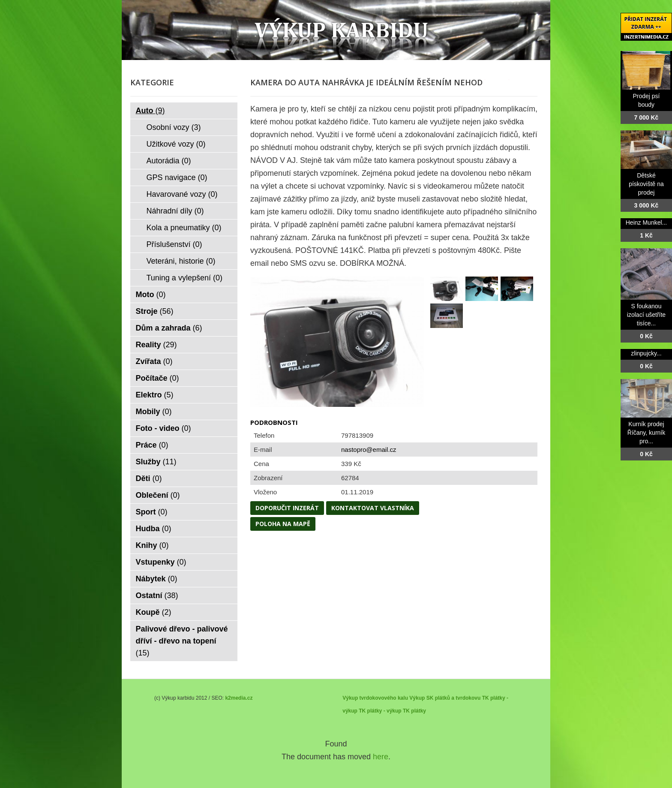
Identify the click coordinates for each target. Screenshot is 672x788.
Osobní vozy (174, 127)
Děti (149, 478)
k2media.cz (239, 698)
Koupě (154, 612)
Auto (150, 111)
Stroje (155, 311)
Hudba (154, 529)
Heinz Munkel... (646, 223)
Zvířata (154, 361)
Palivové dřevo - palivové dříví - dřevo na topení (182, 641)
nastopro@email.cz (369, 450)
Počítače (157, 378)
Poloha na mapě (283, 524)
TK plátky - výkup (380, 711)
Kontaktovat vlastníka (373, 508)
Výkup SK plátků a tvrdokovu (445, 698)
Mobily (154, 412)
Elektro (155, 395)
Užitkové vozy (176, 144)
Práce (152, 445)
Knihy (152, 545)
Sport (152, 512)
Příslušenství (174, 244)
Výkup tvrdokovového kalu (375, 698)
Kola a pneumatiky (184, 228)
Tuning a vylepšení (184, 278)
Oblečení (158, 495)
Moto (151, 295)
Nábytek (157, 579)
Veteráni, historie (181, 261)
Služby (156, 462)
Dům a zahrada (169, 328)
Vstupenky (161, 562)
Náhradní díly (175, 211)
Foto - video (163, 428)
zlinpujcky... (646, 353)
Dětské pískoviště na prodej (646, 184)
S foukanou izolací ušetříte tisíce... (646, 315)
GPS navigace (177, 177)
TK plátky (414, 711)
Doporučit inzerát (287, 508)
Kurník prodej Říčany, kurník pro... (646, 433)
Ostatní (157, 596)
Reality (156, 345)
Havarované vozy (182, 194)
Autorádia (169, 161)
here (381, 757)
